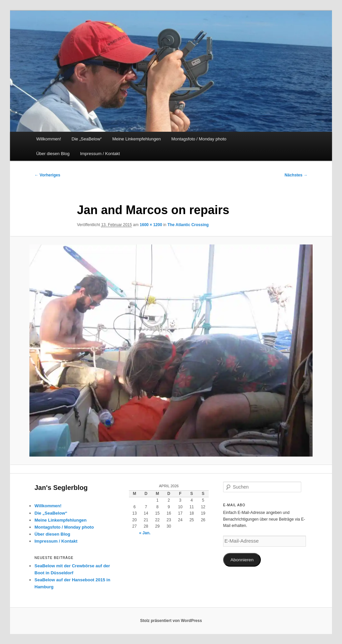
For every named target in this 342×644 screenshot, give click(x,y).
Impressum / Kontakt (100, 154)
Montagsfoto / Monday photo (199, 139)
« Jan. (145, 533)
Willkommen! (48, 139)
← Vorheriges (47, 175)
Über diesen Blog (53, 154)
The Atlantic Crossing (188, 225)
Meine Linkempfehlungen (136, 139)
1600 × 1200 (151, 225)
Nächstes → (296, 175)
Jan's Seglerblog (61, 488)
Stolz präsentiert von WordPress (171, 621)
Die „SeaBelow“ (87, 139)
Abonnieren (242, 560)
